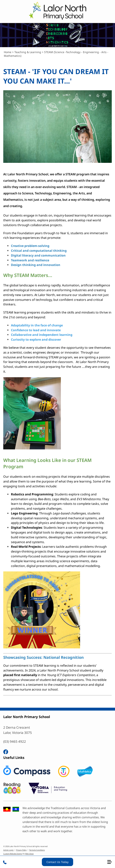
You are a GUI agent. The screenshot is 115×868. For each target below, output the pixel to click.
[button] (111, 863)
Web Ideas (29, 854)
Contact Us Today (57, 862)
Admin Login (8, 850)
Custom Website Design (13, 854)
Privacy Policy (21, 850)
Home (8, 52)
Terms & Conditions (37, 850)
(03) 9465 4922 (15, 741)
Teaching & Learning (28, 52)
